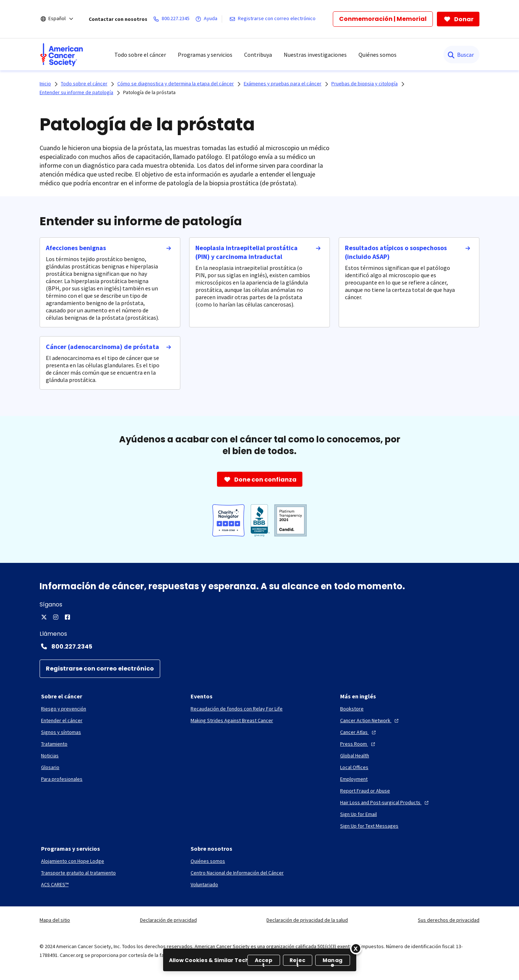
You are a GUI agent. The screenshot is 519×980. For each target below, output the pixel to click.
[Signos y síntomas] (61, 732)
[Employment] (354, 779)
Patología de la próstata (149, 92)
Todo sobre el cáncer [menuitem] (140, 55)
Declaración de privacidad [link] (168, 920)
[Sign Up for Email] (358, 814)
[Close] (356, 949)
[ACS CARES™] (55, 884)
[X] (44, 617)
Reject (297, 961)
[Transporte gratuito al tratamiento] (78, 873)
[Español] (62, 19)
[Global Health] (355, 756)
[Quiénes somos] (208, 861)
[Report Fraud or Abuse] (365, 791)
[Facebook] (67, 617)
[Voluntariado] (204, 884)
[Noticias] (50, 756)
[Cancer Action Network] (370, 720)
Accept (264, 961)
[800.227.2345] (173, 19)
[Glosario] (50, 767)
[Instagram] (56, 617)
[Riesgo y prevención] (64, 709)
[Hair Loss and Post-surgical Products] (385, 802)
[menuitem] (62, 55)
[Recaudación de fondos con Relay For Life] (237, 709)
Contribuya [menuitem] (258, 55)
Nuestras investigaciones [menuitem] (315, 55)
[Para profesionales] (62, 779)
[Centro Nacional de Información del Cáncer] (237, 873)
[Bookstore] (352, 709)
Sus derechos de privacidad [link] (449, 920)
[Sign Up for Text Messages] (369, 826)
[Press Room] (358, 744)
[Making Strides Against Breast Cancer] (232, 720)
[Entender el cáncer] (62, 720)
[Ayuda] (208, 19)
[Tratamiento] (54, 744)
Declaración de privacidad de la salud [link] (307, 920)
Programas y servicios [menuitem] (205, 55)
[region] (260, 960)
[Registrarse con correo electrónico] (274, 19)
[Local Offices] (354, 767)
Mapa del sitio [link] (55, 920)
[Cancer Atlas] (359, 732)
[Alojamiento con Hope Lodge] (73, 861)
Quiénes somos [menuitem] (378, 55)
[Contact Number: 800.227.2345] (259, 646)
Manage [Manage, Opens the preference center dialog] (332, 961)
